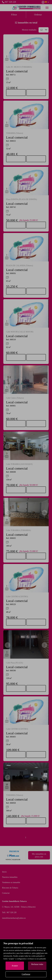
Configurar (26, 974)
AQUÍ (38, 953)
